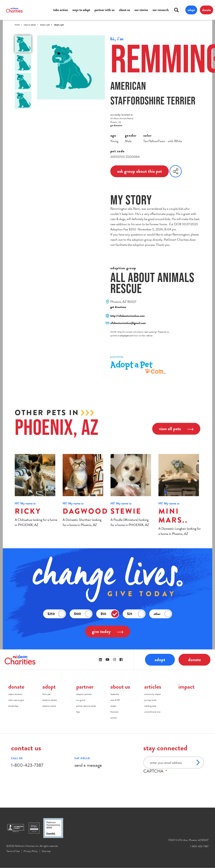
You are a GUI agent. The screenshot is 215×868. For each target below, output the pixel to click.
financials (114, 712)
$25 (136, 614)
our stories (141, 10)
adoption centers (50, 700)
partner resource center (86, 706)
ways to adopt (81, 10)
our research (161, 10)
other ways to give (16, 700)
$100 (83, 614)
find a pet (46, 694)
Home (17, 25)
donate (207, 10)
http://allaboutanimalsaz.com (127, 316)
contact (114, 718)
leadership (115, 694)
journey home (150, 700)
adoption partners (84, 694)
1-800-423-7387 (27, 765)
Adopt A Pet (45, 25)
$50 (110, 614)
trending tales (150, 706)
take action (61, 10)
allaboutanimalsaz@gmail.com (128, 323)
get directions (116, 125)
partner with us (105, 10)
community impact (152, 694)
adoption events (49, 706)
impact (186, 687)
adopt (191, 10)
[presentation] (171, 781)
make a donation (15, 694)
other (163, 614)
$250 (57, 614)
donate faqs (13, 706)
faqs (78, 712)
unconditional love (152, 712)
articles (153, 687)
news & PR (115, 700)
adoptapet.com (127, 336)
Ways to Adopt (30, 25)
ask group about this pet (140, 171)
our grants (81, 700)
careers (113, 706)
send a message (88, 765)
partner (85, 687)
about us (125, 10)
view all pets (176, 429)
